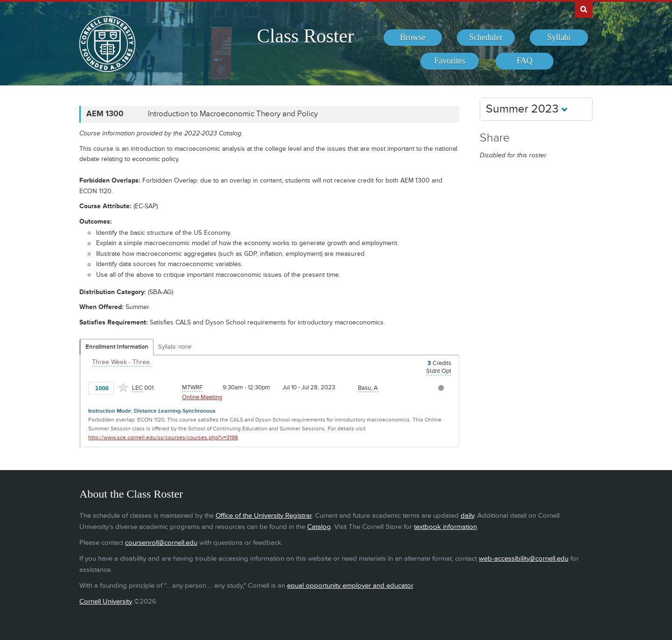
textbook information (445, 527)
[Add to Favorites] (123, 387)
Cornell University (106, 601)
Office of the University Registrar (264, 516)
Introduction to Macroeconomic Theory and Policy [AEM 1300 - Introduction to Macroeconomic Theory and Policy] (233, 114)
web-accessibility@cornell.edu (524, 559)
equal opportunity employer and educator (350, 586)
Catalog (319, 527)
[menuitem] (413, 38)
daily (467, 516)
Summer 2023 (527, 109)
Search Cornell (584, 9)
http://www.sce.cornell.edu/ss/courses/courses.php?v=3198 (163, 438)
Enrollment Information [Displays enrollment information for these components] (117, 347)
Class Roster (305, 36)
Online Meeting (202, 397)
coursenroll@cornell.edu (161, 543)
